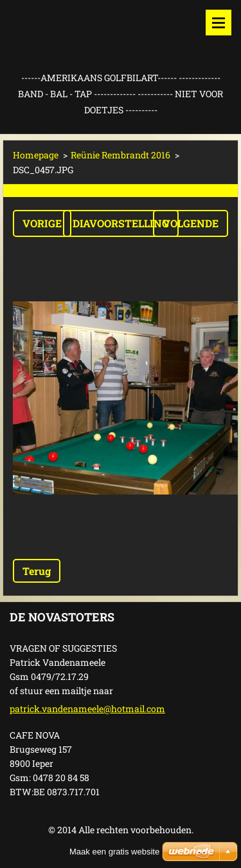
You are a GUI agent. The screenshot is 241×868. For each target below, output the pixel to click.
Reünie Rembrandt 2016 (121, 155)
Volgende (191, 223)
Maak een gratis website (114, 852)
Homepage (36, 155)
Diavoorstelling (121, 223)
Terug (37, 571)
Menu (219, 23)
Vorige (42, 223)
